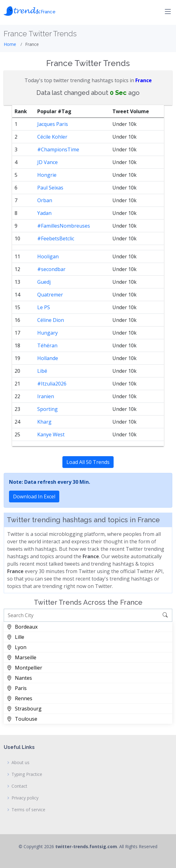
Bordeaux (22, 627)
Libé (42, 371)
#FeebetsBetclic (56, 238)
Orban (45, 200)
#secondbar (51, 269)
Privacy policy (25, 798)
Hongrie (47, 175)
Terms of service (28, 810)
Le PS (44, 307)
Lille (16, 637)
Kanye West (51, 434)
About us (20, 763)
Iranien (46, 396)
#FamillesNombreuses (64, 226)
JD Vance (47, 162)
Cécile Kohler (52, 137)
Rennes (20, 698)
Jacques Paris (53, 124)
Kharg (44, 422)
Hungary (47, 333)
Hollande (48, 358)
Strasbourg (24, 709)
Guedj (44, 282)
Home (10, 44)
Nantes (19, 678)
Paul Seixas (50, 188)
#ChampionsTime (58, 149)
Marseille (22, 657)
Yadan (44, 213)
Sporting (47, 409)
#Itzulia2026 (52, 384)
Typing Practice (27, 774)
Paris (17, 688)
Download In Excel (34, 496)
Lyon (17, 647)
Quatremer (50, 295)
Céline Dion (51, 320)
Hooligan (48, 256)
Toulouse (22, 719)
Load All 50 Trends (88, 462)
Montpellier (25, 668)
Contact (19, 786)
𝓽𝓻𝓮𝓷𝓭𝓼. (30, 10)
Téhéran (47, 345)
